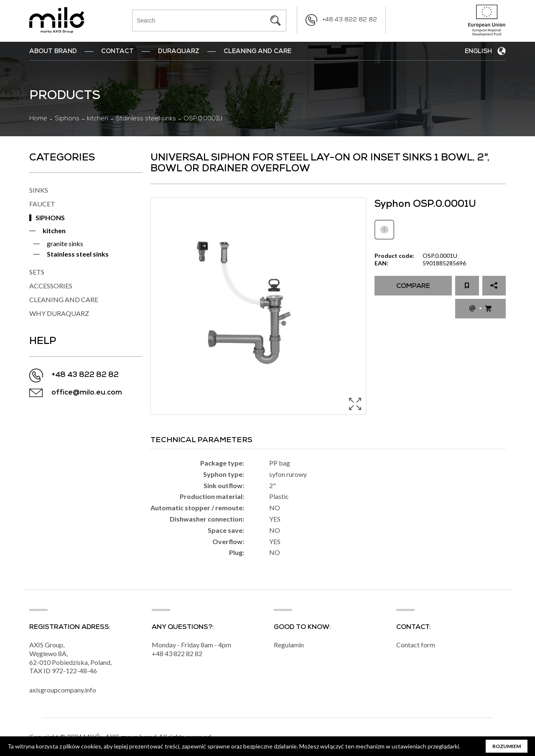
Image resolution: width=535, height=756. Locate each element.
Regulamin (289, 645)
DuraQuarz (179, 52)
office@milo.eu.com (87, 393)
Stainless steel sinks (146, 119)
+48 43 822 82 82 (350, 20)
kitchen (98, 119)
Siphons (67, 119)
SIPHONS (50, 218)
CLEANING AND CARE (64, 299)
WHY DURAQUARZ (59, 313)
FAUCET (42, 204)
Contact (117, 52)
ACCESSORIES (51, 286)
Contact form (416, 645)
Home (38, 119)
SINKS (39, 190)
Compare (413, 287)
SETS (37, 272)
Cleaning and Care (257, 52)
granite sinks (65, 243)
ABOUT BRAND (53, 52)
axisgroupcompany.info (63, 690)
